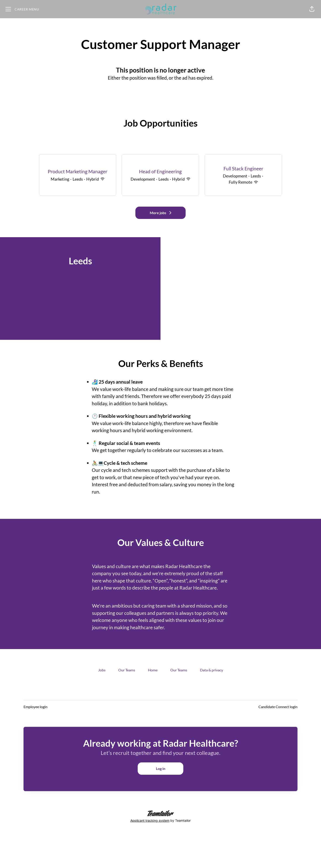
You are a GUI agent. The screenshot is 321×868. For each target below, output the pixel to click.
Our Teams (127, 670)
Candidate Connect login (278, 707)
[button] (312, 9)
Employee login (36, 707)
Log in (161, 768)
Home (153, 670)
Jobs (102, 670)
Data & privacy (212, 670)
